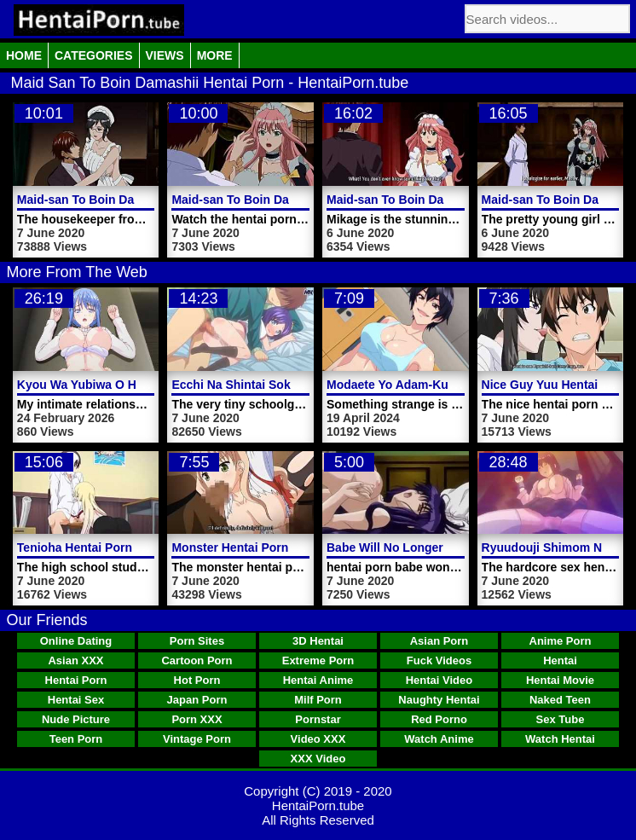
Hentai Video (439, 680)
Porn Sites (197, 641)
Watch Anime (439, 739)
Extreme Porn (318, 660)
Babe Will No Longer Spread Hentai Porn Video (460, 547)
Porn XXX (197, 719)
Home (24, 55)
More (215, 55)
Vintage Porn (197, 739)
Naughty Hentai (439, 700)
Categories (94, 55)
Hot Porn (197, 680)
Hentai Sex (76, 700)
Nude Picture (76, 719)
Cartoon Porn (197, 660)
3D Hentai (318, 641)
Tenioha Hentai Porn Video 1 (98, 547)
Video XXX (318, 739)
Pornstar (318, 719)
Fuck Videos (439, 660)
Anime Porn (561, 641)
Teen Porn (76, 739)
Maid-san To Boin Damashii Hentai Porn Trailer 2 (154, 200)
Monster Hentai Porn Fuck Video (263, 547)
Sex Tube (561, 719)
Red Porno (439, 719)
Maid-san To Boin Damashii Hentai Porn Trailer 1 (309, 200)
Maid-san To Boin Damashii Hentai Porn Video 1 (462, 200)
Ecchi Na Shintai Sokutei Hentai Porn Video (294, 385)
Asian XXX (75, 660)
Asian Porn (439, 641)
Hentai (560, 660)
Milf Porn (318, 700)
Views (165, 55)
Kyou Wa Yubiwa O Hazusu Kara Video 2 (131, 385)
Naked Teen (560, 700)
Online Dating (76, 641)
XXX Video (318, 759)
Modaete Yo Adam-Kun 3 (396, 385)
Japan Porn (197, 700)
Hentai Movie (560, 680)
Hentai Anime (318, 680)
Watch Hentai (560, 739)
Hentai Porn (76, 680)
